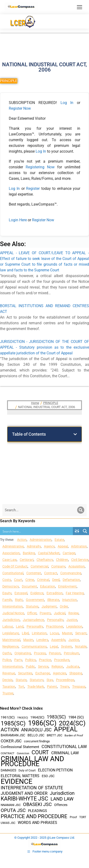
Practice (45, 660)
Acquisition (77, 566)
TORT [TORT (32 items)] (83, 817)
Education (48, 586)
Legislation (74, 626)
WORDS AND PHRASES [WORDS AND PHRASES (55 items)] (37, 823)
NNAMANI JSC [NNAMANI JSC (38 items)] (11, 805)
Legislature (11, 633)
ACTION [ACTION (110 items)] (10, 730)
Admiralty (34, 546)
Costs (7, 580)
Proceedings (65, 680)
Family (7, 600)
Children (62, 560)
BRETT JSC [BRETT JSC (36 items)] (54, 735)
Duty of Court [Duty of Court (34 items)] (27, 770)
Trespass (79, 687)
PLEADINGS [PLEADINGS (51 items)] (37, 811)
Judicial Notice (13, 613)
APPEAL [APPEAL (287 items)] (66, 729)
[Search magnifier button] (85, 531)
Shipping (76, 673)
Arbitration (79, 546)
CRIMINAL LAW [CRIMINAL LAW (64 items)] (65, 753)
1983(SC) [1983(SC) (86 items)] (56, 717)
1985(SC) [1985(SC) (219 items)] (13, 723)
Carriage (69, 553)
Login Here (18, 220)
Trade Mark (36, 687)
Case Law (9, 560)
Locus (54, 633)
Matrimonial (11, 640)
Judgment (49, 606)
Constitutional (13, 573)
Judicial (60, 613)
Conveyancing (71, 573)
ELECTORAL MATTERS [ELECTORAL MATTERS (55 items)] (20, 776)
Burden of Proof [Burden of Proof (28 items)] (74, 736)
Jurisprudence (33, 620)
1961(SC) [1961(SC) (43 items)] (8, 717)
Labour (8, 626)
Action (22, 540)
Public (30, 666)
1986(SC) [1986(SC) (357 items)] (42, 723)
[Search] (81, 510)
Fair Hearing (75, 593)
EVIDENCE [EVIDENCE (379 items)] (16, 782)
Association (11, 553)
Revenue (9, 673)
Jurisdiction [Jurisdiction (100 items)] (62, 793)
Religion (57, 666)
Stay (50, 680)
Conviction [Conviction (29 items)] (23, 753)
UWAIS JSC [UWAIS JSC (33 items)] (8, 823)
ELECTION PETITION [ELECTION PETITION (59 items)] (55, 770)
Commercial (39, 566)
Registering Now (40, 167)
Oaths (7, 653)
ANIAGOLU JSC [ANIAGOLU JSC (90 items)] (36, 730)
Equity (7, 593)
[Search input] (37, 531)
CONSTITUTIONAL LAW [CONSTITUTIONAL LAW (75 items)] (64, 747)
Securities (25, 673)
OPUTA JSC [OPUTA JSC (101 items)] (13, 810)
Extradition (55, 593)
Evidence (37, 593)
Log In (67, 103)
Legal (54, 646)
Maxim (28, 640)
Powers (45, 613)
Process (40, 653)
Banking (29, 553)
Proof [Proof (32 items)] (73, 817)
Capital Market (49, 553)
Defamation (71, 580)
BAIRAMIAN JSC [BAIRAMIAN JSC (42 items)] (13, 735)
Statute (21, 680)
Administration (41, 540)
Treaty (65, 687)
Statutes (32, 606)
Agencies (60, 673)
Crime (30, 580)
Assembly (58, 640)
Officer (32, 613)
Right (19, 600)
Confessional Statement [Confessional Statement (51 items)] (20, 747)
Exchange (43, 673)
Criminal (43, 580)
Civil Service (80, 560)
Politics (30, 660)
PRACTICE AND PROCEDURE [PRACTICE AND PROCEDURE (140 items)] (34, 816)
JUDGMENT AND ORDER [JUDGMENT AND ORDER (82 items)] (24, 793)
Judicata (73, 666)
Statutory (37, 680)
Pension (55, 653)
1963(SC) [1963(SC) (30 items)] (23, 718)
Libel (25, 633)
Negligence (10, 646)
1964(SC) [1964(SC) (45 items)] (37, 717)
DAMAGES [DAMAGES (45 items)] (8, 770)
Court (18, 580)
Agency (49, 546)
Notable (81, 646)
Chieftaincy (45, 560)
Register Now (20, 108)
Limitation (39, 633)
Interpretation (13, 606)
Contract (51, 573)
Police (7, 660)
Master (67, 633)
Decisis (7, 680)
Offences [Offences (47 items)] (61, 805)
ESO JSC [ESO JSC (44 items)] (48, 776)
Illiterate (53, 600)
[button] (75, 434)
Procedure (62, 660)
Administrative (13, 546)
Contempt (34, 573)
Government (35, 600)
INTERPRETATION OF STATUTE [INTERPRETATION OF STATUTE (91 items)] (32, 788)
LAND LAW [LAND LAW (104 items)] (62, 799)
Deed (56, 580)
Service (43, 666)
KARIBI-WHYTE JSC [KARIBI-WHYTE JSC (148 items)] (24, 799)
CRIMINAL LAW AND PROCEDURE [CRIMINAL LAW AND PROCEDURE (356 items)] (32, 761)
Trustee (8, 693)
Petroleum (71, 653)
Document (29, 586)
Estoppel (21, 593)
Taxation (9, 687)
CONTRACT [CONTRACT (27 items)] (8, 753)
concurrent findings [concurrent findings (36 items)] (37, 741)
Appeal (63, 546)
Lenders (42, 640)
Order (64, 606)
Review (73, 613)
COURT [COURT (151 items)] (40, 752)
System (66, 646)
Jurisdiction (11, 620)
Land (20, 626)
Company (58, 566)
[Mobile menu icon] (80, 7)
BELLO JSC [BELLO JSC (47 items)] (36, 735)
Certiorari (27, 560)
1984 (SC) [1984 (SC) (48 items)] (76, 717)
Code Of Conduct (15, 566)
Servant (81, 633)
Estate (59, 540)
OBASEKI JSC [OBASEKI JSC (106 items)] (37, 804)
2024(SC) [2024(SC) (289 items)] (72, 723)
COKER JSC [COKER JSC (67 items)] (11, 741)
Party (18, 660)
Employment (67, 586)
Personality (55, 620)
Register (34, 189)
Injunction (70, 600)
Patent (52, 687)
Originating (23, 653)
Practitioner (55, 626)
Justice (72, 620)
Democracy (11, 586)
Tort (21, 687)
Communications (34, 646)
